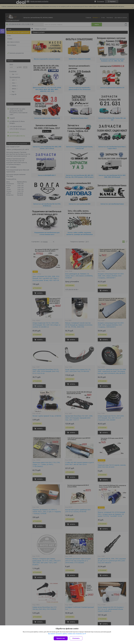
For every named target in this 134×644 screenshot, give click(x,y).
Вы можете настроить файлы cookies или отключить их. (66, 634)
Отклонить (76, 638)
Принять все (61, 638)
